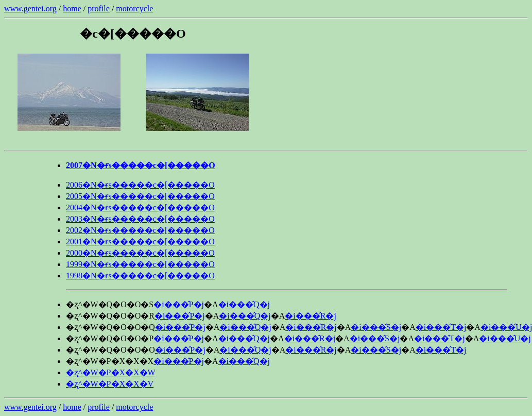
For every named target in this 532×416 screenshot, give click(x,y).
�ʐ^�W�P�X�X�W (111, 372)
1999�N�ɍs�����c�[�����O (140, 264)
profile (99, 9)
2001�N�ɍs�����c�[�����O (140, 242)
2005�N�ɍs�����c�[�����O (140, 196)
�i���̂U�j (505, 338)
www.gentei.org (30, 9)
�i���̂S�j (376, 327)
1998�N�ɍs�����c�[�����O (140, 276)
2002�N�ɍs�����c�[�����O (140, 230)
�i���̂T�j (441, 327)
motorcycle (134, 9)
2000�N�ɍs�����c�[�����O (140, 253)
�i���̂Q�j (244, 304)
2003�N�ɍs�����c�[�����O (140, 219)
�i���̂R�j (311, 316)
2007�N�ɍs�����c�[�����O (141, 165)
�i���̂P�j (179, 304)
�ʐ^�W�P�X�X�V (110, 384)
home (72, 9)
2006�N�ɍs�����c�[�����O (140, 185)
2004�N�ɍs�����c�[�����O (140, 207)
